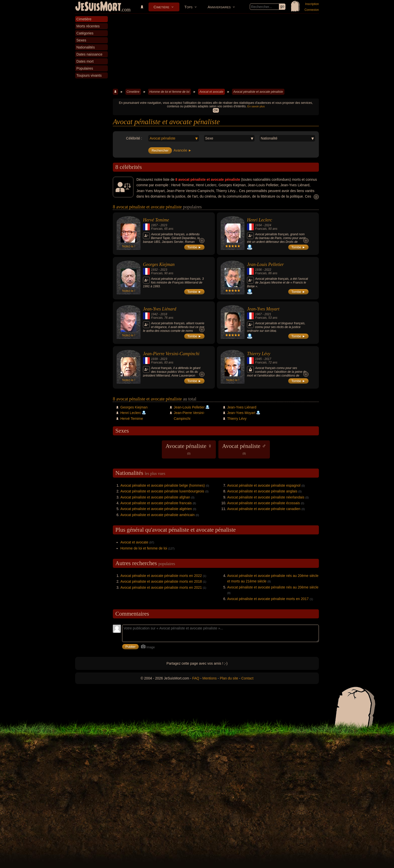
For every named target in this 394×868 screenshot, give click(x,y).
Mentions (209, 678)
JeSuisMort (98, 7)
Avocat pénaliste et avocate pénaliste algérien (156, 509)
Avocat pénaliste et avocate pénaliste (258, 92)
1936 (258, 270)
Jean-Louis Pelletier (265, 264)
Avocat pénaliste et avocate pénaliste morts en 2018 (161, 581)
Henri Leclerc (260, 220)
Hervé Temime (156, 220)
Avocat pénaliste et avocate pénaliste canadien (264, 509)
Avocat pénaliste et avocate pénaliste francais (156, 503)
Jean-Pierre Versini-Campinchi (171, 354)
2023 (164, 225)
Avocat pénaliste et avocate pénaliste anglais (262, 491)
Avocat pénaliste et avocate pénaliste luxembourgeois (162, 491)
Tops (188, 7)
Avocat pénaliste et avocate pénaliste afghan (155, 497)
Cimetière (161, 7)
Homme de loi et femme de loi (169, 92)
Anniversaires (219, 7)
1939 (154, 359)
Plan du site (229, 678)
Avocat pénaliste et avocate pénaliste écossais (263, 503)
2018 (164, 314)
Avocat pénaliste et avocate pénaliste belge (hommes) (163, 485)
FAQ (196, 678)
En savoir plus (256, 106)
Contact (247, 678)
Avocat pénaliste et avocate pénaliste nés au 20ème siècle (273, 587)
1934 (258, 225)
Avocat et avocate (211, 92)
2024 (268, 225)
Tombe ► (194, 247)
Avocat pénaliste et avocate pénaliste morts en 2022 (161, 576)
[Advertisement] (216, 51)
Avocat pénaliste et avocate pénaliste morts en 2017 (268, 599)
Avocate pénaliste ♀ (189, 449)
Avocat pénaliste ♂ (244, 449)
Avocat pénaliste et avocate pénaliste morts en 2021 (161, 587)
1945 (258, 359)
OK (216, 110)
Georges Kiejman (159, 264)
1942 (154, 314)
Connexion (312, 10)
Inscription (312, 4)
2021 (268, 314)
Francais (157, 229)
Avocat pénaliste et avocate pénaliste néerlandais (266, 497)
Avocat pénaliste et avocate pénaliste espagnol (264, 485)
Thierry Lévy (259, 354)
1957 (154, 225)
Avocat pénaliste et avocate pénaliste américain (157, 515)
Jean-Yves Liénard (160, 309)
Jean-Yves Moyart (263, 309)
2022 (268, 270)
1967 (258, 314)
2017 (268, 359)
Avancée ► (183, 150)
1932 (154, 270)
